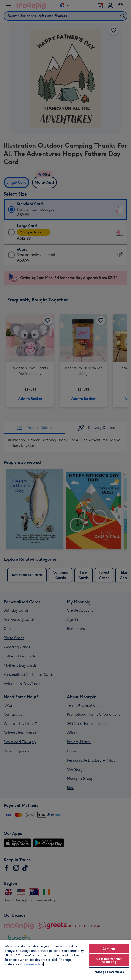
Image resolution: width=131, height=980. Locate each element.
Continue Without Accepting (109, 960)
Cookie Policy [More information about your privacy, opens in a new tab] (34, 964)
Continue (109, 949)
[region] (65, 960)
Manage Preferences (109, 972)
